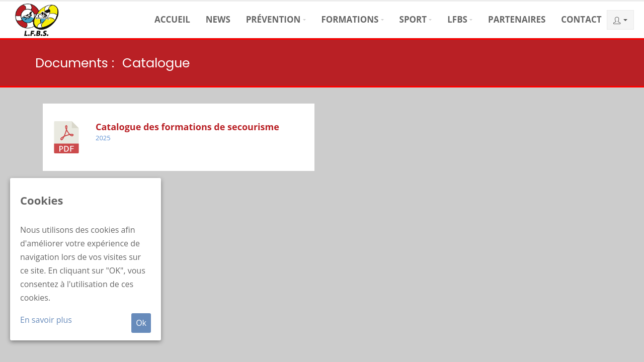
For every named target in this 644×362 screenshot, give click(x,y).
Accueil (172, 19)
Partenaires (517, 19)
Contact (581, 19)
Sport (413, 19)
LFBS (457, 19)
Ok (141, 323)
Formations (350, 19)
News (218, 19)
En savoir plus (46, 320)
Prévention (273, 19)
